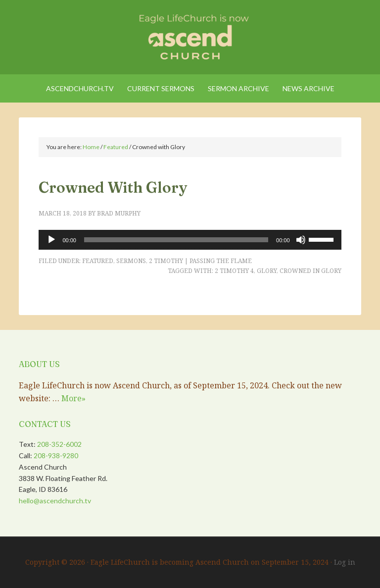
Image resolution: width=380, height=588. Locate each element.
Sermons (131, 261)
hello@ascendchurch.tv (55, 501)
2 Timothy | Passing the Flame (200, 261)
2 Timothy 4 (234, 271)
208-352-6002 (59, 444)
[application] (190, 240)
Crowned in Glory (310, 271)
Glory (267, 271)
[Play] (51, 240)
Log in (345, 562)
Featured (98, 261)
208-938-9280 (56, 455)
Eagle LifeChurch (190, 35)
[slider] (176, 240)
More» (73, 398)
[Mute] (301, 240)
